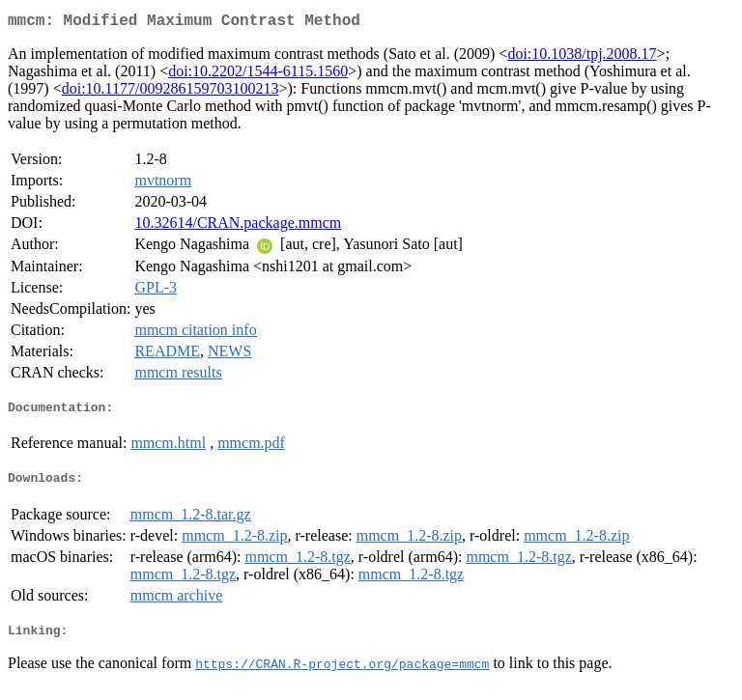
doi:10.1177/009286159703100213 (171, 92)
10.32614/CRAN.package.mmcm (238, 226)
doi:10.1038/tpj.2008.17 (582, 57)
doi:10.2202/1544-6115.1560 (258, 75)
